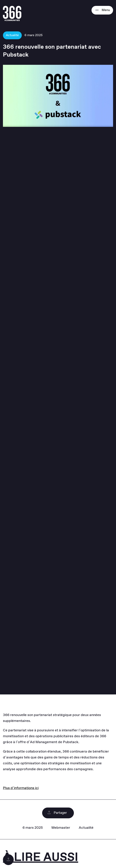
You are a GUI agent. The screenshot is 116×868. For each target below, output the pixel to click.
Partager (57, 813)
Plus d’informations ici (21, 788)
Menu (102, 10)
